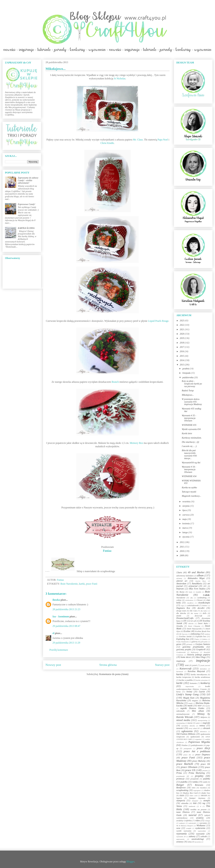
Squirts (179, 798)
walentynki (192, 823)
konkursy (205, 683)
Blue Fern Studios (197, 589)
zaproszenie (180, 839)
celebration (189, 600)
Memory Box (136, 443)
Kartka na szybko (189, 488)
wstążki (189, 828)
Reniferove (181, 788)
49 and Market (196, 572)
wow (178, 828)
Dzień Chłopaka (194, 626)
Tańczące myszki (189, 492)
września (186, 502)
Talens (179, 806)
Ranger (180, 785)
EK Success (183, 634)
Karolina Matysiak (196, 671)
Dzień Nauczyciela (194, 629)
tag (204, 803)
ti (201, 806)
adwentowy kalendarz (185, 576)
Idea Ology (201, 657)
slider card (193, 796)
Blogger (130, 862)
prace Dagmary (203, 755)
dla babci (204, 611)
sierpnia (186, 506)
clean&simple (204, 603)
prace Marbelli (185, 764)
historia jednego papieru (199, 655)
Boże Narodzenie (69, 584)
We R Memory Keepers (185, 826)
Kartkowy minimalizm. (192, 438)
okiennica (203, 731)
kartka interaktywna (199, 675)
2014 (182, 360)
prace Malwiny (199, 761)
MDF (200, 706)
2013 (182, 365)
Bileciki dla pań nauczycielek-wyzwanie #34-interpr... (190, 454)
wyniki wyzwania (184, 831)
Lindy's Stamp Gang (188, 694)
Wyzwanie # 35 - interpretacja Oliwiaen (189, 418)
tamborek (192, 806)
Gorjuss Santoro (203, 644)
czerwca (186, 515)
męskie (208, 706)
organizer (199, 739)
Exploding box (183, 639)
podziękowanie (197, 745)
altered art (182, 581)
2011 (182, 547)
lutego (185, 532)
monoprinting (202, 720)
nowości (180, 728)
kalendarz (203, 669)
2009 (182, 556)
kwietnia (186, 524)
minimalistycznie (183, 714)
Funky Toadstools (183, 642)
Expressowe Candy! (27, 204)
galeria (194, 642)
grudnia (186, 369)
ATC (205, 586)
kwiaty (190, 692)
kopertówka (190, 686)
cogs (182, 605)
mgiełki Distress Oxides (192, 708)
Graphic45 (201, 650)
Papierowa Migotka (199, 742)
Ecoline (187, 631)
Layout (202, 692)
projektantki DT (183, 776)
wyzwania (182, 834)
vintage (207, 821)
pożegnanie (188, 748)
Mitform (204, 717)
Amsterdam (181, 584)
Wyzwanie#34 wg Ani (191, 463)
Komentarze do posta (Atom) (114, 674)
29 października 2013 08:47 (66, 626)
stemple (207, 801)
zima (190, 842)
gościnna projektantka (193, 647)
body (190, 592)
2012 (182, 542)
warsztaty (203, 823)
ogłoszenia (187, 731)
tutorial (193, 815)
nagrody (206, 723)
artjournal (193, 586)
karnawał (180, 671)
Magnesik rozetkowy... (191, 496)
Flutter (197, 639)
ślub (195, 803)
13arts (179, 573)
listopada (187, 373)
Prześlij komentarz (59, 650)
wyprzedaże (202, 831)
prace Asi (187, 755)
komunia (193, 683)
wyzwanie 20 (181, 837)
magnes (195, 701)
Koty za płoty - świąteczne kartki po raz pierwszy (192, 384)
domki (179, 616)
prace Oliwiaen (189, 767)
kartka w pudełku (186, 680)
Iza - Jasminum (61, 616)
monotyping (180, 723)
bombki (199, 592)
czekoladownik (193, 605)
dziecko (191, 623)
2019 (182, 338)
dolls (205, 613)
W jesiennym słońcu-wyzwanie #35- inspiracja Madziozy (192, 402)
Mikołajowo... (188, 395)
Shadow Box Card (190, 793)
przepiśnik (195, 779)
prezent (205, 770)
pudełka (207, 779)
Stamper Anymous (197, 798)
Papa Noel (163, 140)
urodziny (200, 818)
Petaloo (185, 745)
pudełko (184, 782)
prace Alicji (203, 748)
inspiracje (203, 661)
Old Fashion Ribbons (186, 734)
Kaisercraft (186, 669)
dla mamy (195, 613)
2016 (182, 351)
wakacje (182, 823)
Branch (115, 382)
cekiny (179, 600)
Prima (179, 773)
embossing (195, 634)
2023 (182, 321)
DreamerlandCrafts (185, 618)
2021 (182, 329)
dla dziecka (181, 613)
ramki (205, 782)
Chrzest (199, 600)
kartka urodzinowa (202, 677)
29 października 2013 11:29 (66, 643)
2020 (182, 334)
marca (185, 528)
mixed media (183, 720)
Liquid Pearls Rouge (158, 321)
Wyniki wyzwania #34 (191, 429)
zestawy (180, 842)
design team (181, 611)
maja (185, 519)
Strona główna (108, 665)
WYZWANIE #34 (189, 476)
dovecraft (198, 616)
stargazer (195, 801)
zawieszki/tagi (198, 839)
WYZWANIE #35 (189, 425)
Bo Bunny (180, 592)
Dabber (205, 605)
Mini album (198, 711)
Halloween (195, 652)
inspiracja (181, 661)
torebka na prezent (199, 810)
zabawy (192, 836)
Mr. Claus (138, 140)
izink (187, 665)
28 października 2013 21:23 (66, 609)
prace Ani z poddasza (197, 751)
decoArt (201, 608)
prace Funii (92, 584)
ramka (195, 782)
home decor (186, 657)
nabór (198, 723)
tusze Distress (183, 812)
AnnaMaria (197, 584)
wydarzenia (200, 828)
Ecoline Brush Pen (203, 631)
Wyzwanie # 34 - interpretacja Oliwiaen (189, 469)
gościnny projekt (184, 650)
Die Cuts (193, 611)
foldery (205, 639)
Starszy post (162, 665)
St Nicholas (120, 78)
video (198, 821)
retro (193, 788)
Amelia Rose (201, 581)
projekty (199, 776)
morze (190, 723)
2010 (182, 551)
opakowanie (195, 737)
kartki (82, 584)
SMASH (204, 796)
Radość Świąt (188, 391)
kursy (178, 692)
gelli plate (204, 642)
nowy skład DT (194, 728)
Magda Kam (189, 698)
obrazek (207, 728)
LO (208, 694)
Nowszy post (53, 665)
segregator (197, 790)
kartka (180, 674)
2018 (182, 343)
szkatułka (185, 803)
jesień (195, 665)
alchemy (179, 578)
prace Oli (205, 764)
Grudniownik (181, 652)
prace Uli (190, 770)
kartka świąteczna (184, 677)
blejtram (180, 589)
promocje (180, 779)
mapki (190, 703)
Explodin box (201, 637)
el (53, 633)
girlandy (189, 644)
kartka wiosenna (202, 680)
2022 (182, 325)
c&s (191, 598)
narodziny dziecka (188, 726)
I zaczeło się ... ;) (189, 446)
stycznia (186, 537)
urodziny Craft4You (184, 821)
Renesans (199, 785)
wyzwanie (200, 834)
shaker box (206, 793)
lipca (185, 510)
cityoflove (190, 603)
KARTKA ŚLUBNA (26, 228)
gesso (179, 644)
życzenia (198, 842)
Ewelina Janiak (185, 637)
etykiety (207, 634)
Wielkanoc (201, 826)
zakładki (204, 837)
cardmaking (202, 598)
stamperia (181, 801)
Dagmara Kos (183, 608)
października (188, 377)
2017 (182, 347)
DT (185, 621)
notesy (202, 726)
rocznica (203, 788)
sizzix (182, 795)
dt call (194, 621)
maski (190, 706)
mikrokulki (180, 711)
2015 (182, 356)
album (200, 575)
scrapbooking (182, 790)
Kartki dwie (187, 433)
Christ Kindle (107, 143)
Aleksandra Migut (196, 578)
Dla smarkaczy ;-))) (190, 442)
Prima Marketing (197, 773)
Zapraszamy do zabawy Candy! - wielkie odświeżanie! (28, 180)
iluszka (56, 600)
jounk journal (205, 665)
